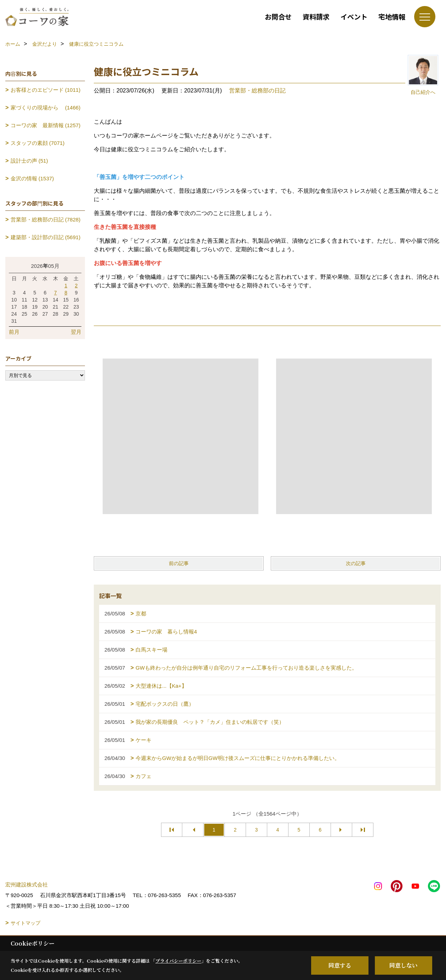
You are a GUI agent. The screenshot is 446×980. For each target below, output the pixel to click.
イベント (354, 16)
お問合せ (278, 16)
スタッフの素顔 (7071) (38, 143)
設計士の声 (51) (29, 161)
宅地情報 (392, 16)
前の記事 (179, 563)
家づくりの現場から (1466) (46, 108)
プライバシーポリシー (178, 961)
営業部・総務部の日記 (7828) (46, 219)
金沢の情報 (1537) (32, 178)
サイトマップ (25, 923)
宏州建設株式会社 (27, 885)
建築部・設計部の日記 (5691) (46, 237)
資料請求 (316, 16)
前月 (14, 332)
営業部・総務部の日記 (257, 91)
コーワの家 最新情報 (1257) (46, 125)
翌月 (76, 332)
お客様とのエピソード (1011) (46, 90)
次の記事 (356, 563)
